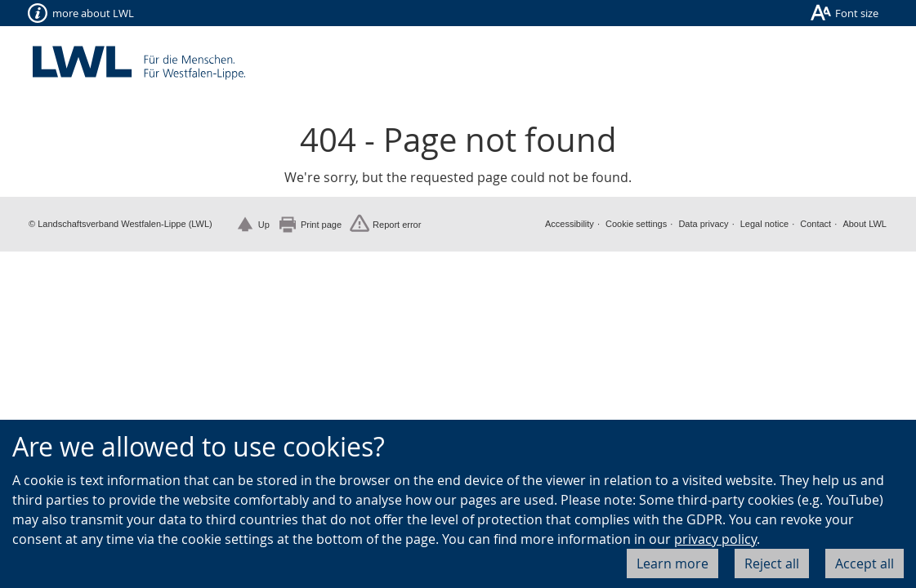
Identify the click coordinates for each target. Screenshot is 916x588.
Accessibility (570, 224)
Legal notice (764, 224)
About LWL (865, 224)
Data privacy (703, 224)
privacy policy (715, 539)
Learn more (672, 563)
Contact (815, 224)
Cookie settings (636, 224)
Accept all (865, 563)
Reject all (772, 563)
